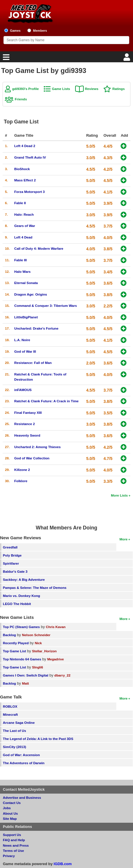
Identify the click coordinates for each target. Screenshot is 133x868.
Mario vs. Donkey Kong (21, 596)
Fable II (20, 203)
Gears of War (24, 226)
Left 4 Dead (23, 237)
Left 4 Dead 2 (25, 146)
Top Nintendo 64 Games (22, 659)
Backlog (9, 635)
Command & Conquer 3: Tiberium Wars (45, 306)
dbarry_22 (62, 675)
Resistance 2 (24, 424)
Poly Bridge (12, 555)
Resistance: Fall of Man (33, 363)
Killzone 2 (22, 470)
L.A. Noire (22, 340)
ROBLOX (10, 706)
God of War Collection (32, 458)
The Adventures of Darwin (24, 763)
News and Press (16, 845)
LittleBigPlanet (26, 317)
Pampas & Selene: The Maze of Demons (35, 588)
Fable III (20, 260)
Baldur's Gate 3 (15, 571)
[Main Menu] (5, 59)
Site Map (10, 819)
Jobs (7, 808)
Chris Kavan (56, 627)
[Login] (128, 59)
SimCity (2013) (15, 747)
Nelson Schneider (36, 635)
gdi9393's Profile (25, 89)
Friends (21, 99)
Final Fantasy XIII (28, 413)
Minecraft (10, 714)
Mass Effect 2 (25, 180)
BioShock (22, 169)
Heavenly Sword (27, 435)
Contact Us (12, 803)
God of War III (25, 351)
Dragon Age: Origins (31, 294)
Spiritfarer (11, 563)
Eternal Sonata (26, 283)
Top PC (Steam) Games (21, 627)
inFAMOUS (23, 390)
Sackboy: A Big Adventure (24, 579)
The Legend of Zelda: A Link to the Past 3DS (38, 739)
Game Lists (61, 89)
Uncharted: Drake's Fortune (36, 328)
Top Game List (14, 651)
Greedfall (10, 547)
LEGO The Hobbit (17, 604)
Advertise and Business (22, 797)
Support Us (12, 835)
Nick (38, 643)
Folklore (21, 481)
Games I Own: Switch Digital (26, 675)
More (124, 539)
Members (40, 31)
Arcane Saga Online (19, 723)
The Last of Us (15, 731)
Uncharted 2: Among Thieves (37, 447)
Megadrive (56, 659)
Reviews (92, 89)
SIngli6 (37, 667)
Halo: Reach (24, 214)
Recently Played (16, 643)
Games (15, 31)
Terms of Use (13, 851)
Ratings (118, 89)
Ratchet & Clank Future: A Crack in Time (46, 401)
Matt (25, 683)
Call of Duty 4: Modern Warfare (39, 248)
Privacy (9, 856)
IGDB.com (63, 864)
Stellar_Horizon (44, 651)
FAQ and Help (14, 840)
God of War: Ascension (21, 755)
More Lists (119, 495)
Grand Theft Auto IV (30, 157)
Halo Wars (22, 272)
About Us (10, 813)
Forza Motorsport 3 (29, 192)
